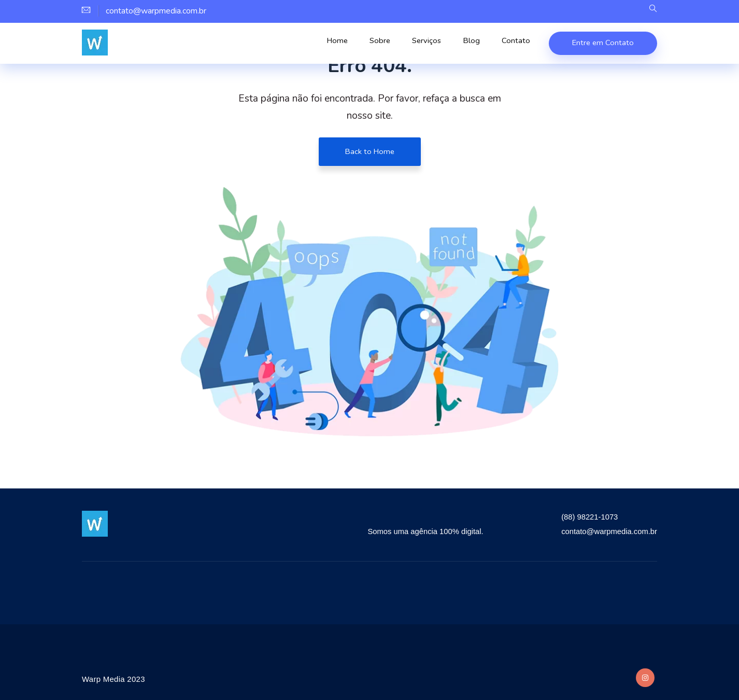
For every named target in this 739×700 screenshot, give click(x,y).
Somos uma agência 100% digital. (413, 531)
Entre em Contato (602, 43)
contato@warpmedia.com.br (605, 531)
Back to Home (369, 151)
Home (360, 45)
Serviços (439, 45)
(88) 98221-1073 (584, 517)
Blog (479, 45)
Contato (517, 45)
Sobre (397, 45)
